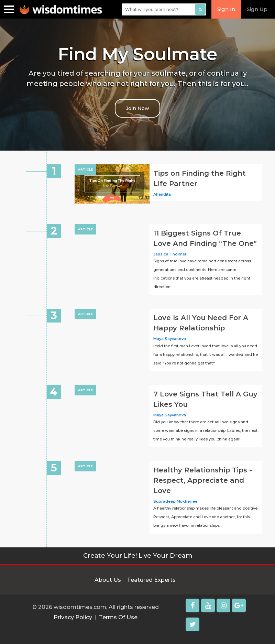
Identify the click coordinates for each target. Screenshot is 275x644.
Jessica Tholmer (170, 254)
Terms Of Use (118, 617)
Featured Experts (151, 580)
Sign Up (257, 9)
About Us (108, 580)
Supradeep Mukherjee (175, 501)
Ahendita (162, 194)
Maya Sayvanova (170, 339)
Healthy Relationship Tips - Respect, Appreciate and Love (203, 480)
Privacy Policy (73, 617)
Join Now (137, 108)
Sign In (226, 9)
